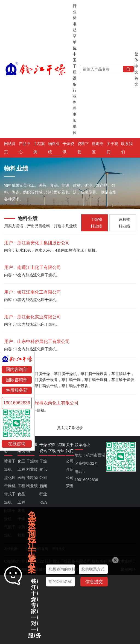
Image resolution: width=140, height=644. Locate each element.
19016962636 (17, 403)
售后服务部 (17, 390)
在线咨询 (17, 444)
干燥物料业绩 (96, 223)
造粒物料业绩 (124, 223)
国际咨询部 (17, 380)
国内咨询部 (17, 369)
